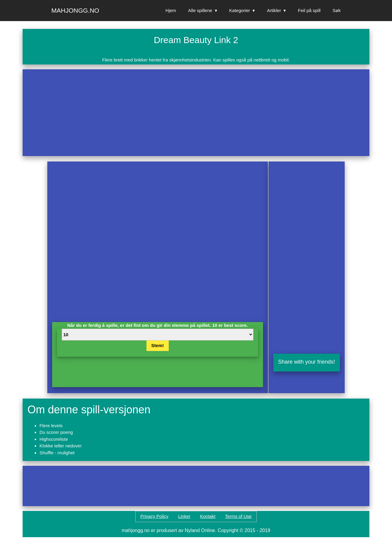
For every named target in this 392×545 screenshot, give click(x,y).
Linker (184, 516)
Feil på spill (309, 10)
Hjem (171, 10)
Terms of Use (238, 516)
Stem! (158, 345)
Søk (337, 10)
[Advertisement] (196, 113)
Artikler (274, 10)
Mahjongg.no (75, 10)
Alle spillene (200, 10)
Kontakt (208, 516)
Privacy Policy (154, 516)
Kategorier (240, 10)
